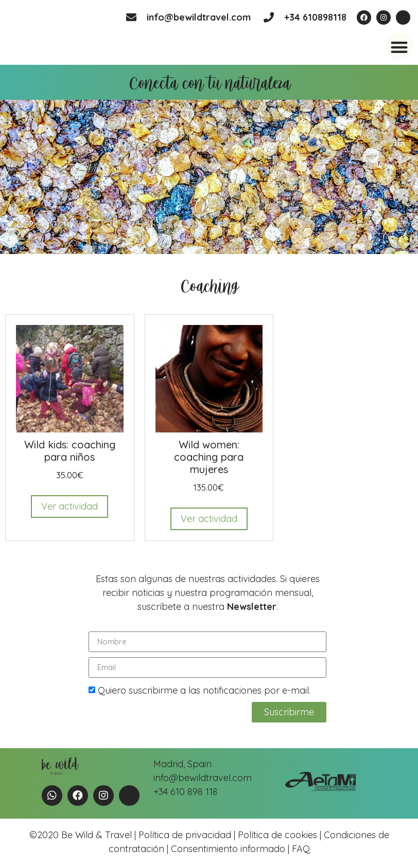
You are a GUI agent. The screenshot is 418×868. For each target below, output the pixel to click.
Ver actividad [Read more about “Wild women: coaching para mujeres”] (209, 519)
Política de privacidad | (188, 835)
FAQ (300, 849)
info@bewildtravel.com (199, 17)
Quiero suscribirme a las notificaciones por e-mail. (204, 690)
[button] (399, 47)
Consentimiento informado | (230, 849)
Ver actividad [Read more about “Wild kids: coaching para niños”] (69, 506)
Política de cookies (277, 835)
